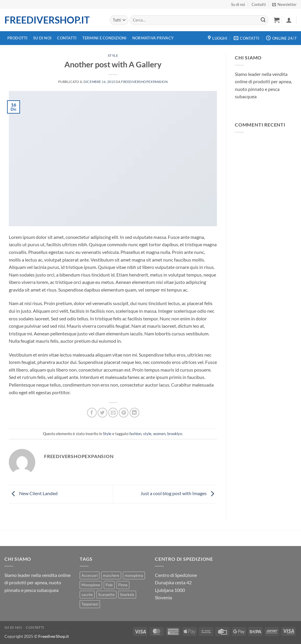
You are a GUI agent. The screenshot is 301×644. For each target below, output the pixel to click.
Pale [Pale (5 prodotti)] (109, 585)
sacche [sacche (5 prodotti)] (87, 595)
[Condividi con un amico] (113, 413)
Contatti (259, 4)
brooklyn (175, 434)
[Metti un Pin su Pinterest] (124, 413)
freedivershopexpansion (144, 82)
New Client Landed (33, 493)
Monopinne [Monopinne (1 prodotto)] (91, 585)
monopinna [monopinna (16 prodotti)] (134, 575)
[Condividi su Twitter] (102, 413)
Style (113, 55)
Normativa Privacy (153, 38)
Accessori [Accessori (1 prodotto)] (90, 575)
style (147, 434)
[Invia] (263, 20)
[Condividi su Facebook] (92, 413)
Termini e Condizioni (104, 38)
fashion (135, 434)
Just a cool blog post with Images (179, 493)
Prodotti (17, 38)
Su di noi (238, 4)
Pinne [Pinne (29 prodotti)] (123, 585)
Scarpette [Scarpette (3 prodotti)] (106, 595)
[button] (284, 4)
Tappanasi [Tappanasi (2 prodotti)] (90, 604)
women (159, 434)
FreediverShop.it (47, 20)
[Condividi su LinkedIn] (134, 413)
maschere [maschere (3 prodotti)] (111, 575)
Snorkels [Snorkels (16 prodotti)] (127, 595)
